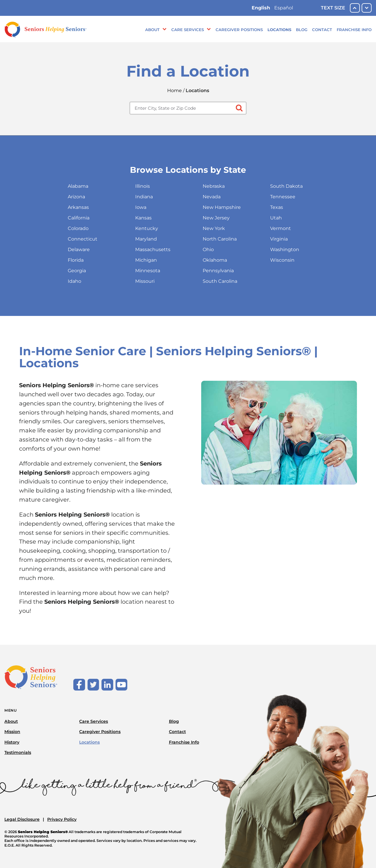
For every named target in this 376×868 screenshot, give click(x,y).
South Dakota (286, 186)
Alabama (78, 186)
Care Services (188, 30)
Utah (276, 218)
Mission (12, 732)
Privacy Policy (62, 819)
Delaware (79, 249)
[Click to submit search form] (239, 108)
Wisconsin (282, 260)
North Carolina (220, 239)
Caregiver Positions (239, 30)
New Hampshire (222, 207)
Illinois (143, 186)
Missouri (145, 281)
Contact (322, 30)
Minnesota (148, 271)
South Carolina (220, 281)
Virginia (279, 239)
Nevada (212, 197)
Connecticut (83, 239)
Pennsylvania (218, 271)
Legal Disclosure (22, 819)
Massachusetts (153, 249)
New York (214, 228)
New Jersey (216, 218)
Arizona (76, 197)
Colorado (78, 228)
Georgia (77, 271)
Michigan (146, 260)
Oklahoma (215, 260)
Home (175, 90)
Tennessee (283, 197)
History (12, 742)
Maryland (146, 239)
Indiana (144, 197)
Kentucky (147, 228)
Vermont (281, 228)
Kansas (143, 218)
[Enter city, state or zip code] (188, 108)
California (79, 218)
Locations (279, 30)
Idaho (74, 281)
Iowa (141, 207)
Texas (277, 207)
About (152, 30)
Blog (302, 30)
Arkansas (78, 207)
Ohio (208, 249)
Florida (76, 260)
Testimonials (18, 752)
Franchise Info (354, 30)
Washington (285, 249)
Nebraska (214, 186)
